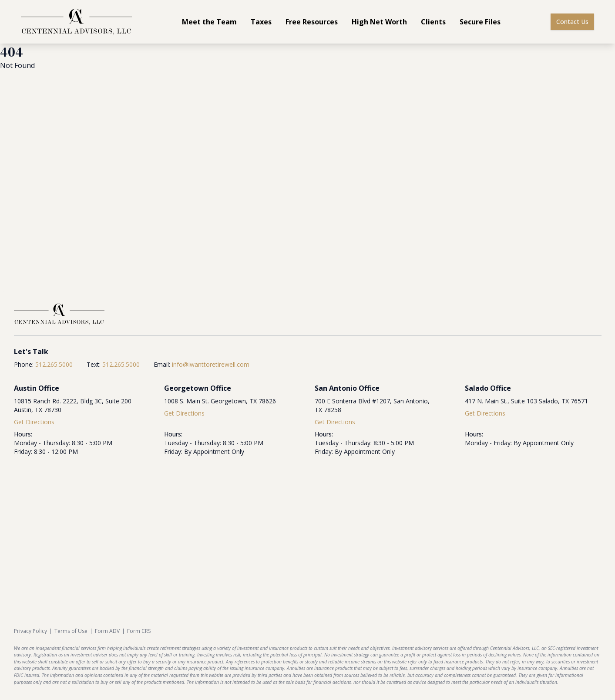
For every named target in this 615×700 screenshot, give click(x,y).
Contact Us (572, 22)
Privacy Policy (30, 631)
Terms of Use (71, 631)
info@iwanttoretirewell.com (211, 364)
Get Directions (34, 422)
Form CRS (139, 631)
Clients (433, 22)
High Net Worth (379, 22)
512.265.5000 (54, 364)
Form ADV (107, 631)
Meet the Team (209, 22)
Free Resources (312, 22)
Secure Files (480, 22)
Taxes (261, 22)
